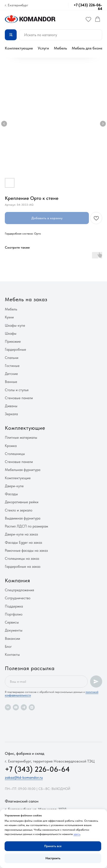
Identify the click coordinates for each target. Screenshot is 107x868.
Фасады (11, 494)
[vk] (8, 707)
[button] (88, 19)
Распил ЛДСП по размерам (26, 526)
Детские (11, 374)
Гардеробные (15, 349)
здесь (77, 834)
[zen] (32, 707)
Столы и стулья (17, 390)
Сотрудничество (18, 598)
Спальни (12, 358)
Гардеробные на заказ (23, 567)
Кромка (11, 446)
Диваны (11, 406)
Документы (14, 630)
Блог (8, 647)
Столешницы (15, 454)
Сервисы (12, 622)
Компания (18, 580)
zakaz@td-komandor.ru (24, 777)
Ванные (11, 382)
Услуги (43, 48)
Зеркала (11, 414)
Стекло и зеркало (19, 510)
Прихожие (13, 341)
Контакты (12, 655)
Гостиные (12, 366)
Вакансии (12, 639)
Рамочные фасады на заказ (26, 551)
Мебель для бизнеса (89, 48)
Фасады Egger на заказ (23, 543)
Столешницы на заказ (22, 559)
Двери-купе (14, 486)
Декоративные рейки (22, 502)
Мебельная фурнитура (23, 470)
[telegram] (24, 707)
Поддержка (14, 606)
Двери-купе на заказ (21, 534)
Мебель (60, 48)
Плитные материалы (21, 438)
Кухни (9, 317)
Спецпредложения (19, 590)
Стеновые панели (19, 398)
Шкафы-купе (15, 325)
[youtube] (16, 707)
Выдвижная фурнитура (23, 518)
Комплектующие (19, 48)
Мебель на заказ (26, 299)
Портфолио (14, 614)
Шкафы (11, 333)
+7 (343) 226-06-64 (88, 7)
